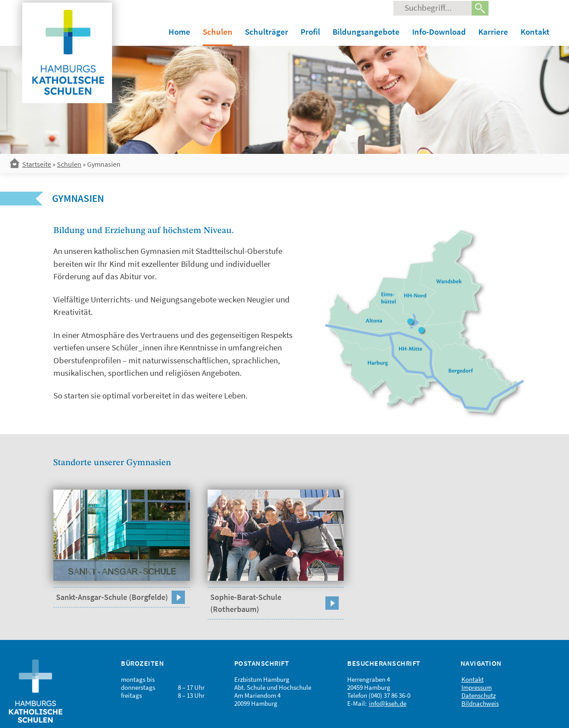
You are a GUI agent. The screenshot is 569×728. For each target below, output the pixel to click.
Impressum (477, 687)
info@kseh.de (388, 703)
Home (179, 32)
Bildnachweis (480, 703)
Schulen (218, 32)
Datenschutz (479, 695)
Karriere (493, 32)
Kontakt (535, 32)
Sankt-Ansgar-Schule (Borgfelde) (112, 597)
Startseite (37, 164)
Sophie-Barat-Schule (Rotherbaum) (246, 603)
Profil (310, 32)
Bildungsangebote (366, 32)
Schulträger (266, 32)
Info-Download (439, 32)
